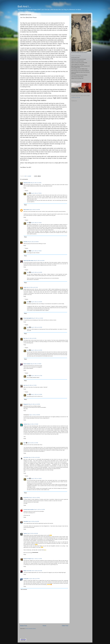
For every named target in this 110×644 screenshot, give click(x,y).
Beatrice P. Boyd (27, 559)
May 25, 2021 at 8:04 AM (33, 533)
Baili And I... (24, 7)
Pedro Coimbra (27, 364)
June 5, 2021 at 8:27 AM (37, 571)
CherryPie (26, 521)
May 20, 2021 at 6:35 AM (33, 242)
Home (44, 626)
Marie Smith (26, 210)
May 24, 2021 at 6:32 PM (34, 521)
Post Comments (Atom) (31, 629)
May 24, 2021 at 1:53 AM (34, 498)
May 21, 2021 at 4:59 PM (35, 415)
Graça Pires (26, 498)
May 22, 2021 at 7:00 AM (33, 424)
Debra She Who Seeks (29, 261)
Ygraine (25, 533)
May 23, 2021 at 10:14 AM (34, 457)
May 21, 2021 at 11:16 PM (36, 394)
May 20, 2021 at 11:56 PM (36, 302)
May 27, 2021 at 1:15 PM (37, 559)
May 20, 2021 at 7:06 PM (36, 364)
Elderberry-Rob (27, 183)
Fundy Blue (26, 579)
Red (24, 338)
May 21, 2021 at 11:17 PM (36, 376)
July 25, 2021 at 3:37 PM (34, 579)
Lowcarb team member (29, 509)
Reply (25, 188)
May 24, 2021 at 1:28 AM (36, 479)
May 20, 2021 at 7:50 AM (36, 193)
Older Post (65, 626)
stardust (25, 424)
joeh (25, 385)
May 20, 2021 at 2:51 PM (31, 338)
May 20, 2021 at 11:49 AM (37, 318)
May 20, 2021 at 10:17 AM (32, 287)
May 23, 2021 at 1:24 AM (33, 443)
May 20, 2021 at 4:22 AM (35, 210)
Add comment (24, 589)
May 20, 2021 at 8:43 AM (39, 261)
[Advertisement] (37, 632)
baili (28, 193)
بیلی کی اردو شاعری (76, 97)
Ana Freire (26, 457)
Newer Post (24, 626)
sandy (25, 287)
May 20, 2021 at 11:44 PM (36, 272)
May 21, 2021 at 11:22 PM (36, 350)
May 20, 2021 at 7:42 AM (36, 223)
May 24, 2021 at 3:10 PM (40, 509)
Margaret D (26, 404)
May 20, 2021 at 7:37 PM (31, 385)
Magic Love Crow (27, 571)
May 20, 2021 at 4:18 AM (36, 183)
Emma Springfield (28, 318)
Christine (26, 242)
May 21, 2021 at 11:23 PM (36, 327)
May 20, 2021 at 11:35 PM (34, 404)
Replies (27, 191)
